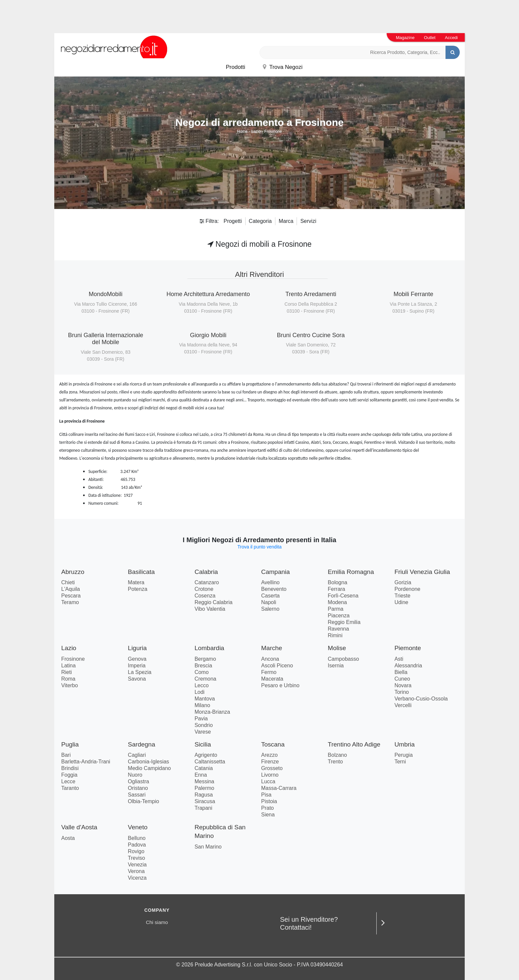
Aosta (68, 838)
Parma (335, 609)
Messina (205, 781)
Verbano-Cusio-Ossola (421, 699)
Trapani (204, 808)
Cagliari (137, 755)
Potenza (138, 589)
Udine (401, 602)
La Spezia (140, 672)
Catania (204, 768)
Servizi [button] (308, 221)
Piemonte (408, 648)
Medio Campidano (149, 768)
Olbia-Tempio (143, 801)
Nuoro (135, 775)
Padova (137, 845)
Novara (403, 685)
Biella (401, 672)
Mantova (205, 699)
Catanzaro (207, 582)
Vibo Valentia (210, 609)
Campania (276, 572)
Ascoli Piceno (277, 666)
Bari (66, 755)
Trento (335, 762)
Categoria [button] (260, 221)
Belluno (137, 838)
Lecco (202, 685)
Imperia (137, 666)
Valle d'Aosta (79, 827)
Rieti (67, 672)
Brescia (203, 666)
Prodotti (236, 67)
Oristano (138, 788)
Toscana (273, 744)
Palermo (205, 788)
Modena (337, 602)
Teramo (70, 602)
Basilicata (141, 572)
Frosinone (273, 131)
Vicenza (137, 878)
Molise (337, 648)
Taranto (70, 788)
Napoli (269, 602)
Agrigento (206, 755)
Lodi (200, 692)
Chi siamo (157, 922)
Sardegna (141, 744)
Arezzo (269, 755)
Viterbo (70, 685)
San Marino (208, 847)
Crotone (204, 589)
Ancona (270, 659)
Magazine (405, 38)
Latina (69, 666)
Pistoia (269, 801)
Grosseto (272, 768)
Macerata (272, 679)
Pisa (266, 795)
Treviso (136, 858)
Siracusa (205, 801)
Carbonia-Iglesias (148, 762)
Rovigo (136, 851)
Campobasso (343, 659)
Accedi (451, 38)
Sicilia (203, 744)
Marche (272, 648)
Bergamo (205, 659)
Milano (202, 705)
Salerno (270, 609)
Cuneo (402, 679)
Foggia (69, 775)
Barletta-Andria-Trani (86, 762)
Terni (400, 762)
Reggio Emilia (344, 622)
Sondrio (204, 725)
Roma (68, 679)
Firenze (270, 762)
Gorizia (403, 582)
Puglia (70, 744)
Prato (267, 808)
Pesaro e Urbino (280, 685)
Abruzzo (73, 572)
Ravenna (338, 629)
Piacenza (339, 616)
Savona (137, 679)
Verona (136, 871)
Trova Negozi (283, 67)
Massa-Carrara (279, 788)
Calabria (206, 572)
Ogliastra (138, 781)
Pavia (201, 719)
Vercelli (403, 705)
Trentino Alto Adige (354, 744)
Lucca (268, 781)
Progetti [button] (233, 221)
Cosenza (205, 596)
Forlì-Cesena (343, 596)
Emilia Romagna (351, 572)
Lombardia (210, 648)
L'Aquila (71, 589)
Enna (201, 775)
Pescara (71, 596)
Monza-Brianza (212, 712)
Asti (399, 659)
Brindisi (70, 768)
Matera (136, 582)
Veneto (138, 827)
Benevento (274, 589)
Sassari (137, 795)
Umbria (405, 744)
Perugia (404, 755)
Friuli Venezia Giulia (422, 572)
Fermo (269, 672)
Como (202, 672)
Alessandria (408, 666)
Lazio (256, 131)
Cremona (206, 679)
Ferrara (336, 589)
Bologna (337, 582)
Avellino (270, 582)
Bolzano (337, 755)
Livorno (270, 775)
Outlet (430, 38)
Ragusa (204, 795)
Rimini (335, 635)
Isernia (336, 666)
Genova (137, 659)
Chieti (68, 582)
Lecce (68, 781)
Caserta (270, 596)
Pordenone (407, 589)
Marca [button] (286, 221)
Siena (268, 815)
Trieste (402, 596)
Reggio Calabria (214, 602)
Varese (203, 732)
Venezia (137, 865)
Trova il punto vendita (259, 547)
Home (242, 131)
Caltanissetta (210, 762)
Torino (402, 692)
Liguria (137, 648)
